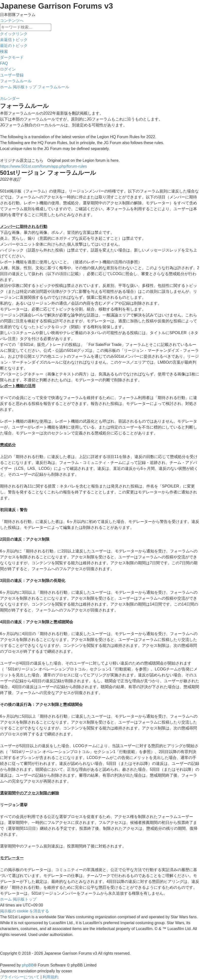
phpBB (28, 965)
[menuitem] (14, 40)
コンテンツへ (12, 21)
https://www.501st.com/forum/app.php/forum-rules (43, 166)
